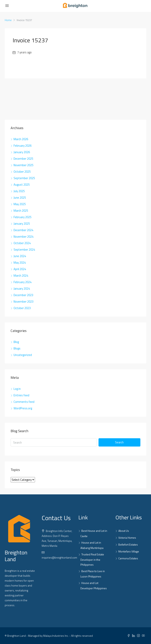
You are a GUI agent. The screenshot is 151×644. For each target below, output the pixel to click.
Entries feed (21, 395)
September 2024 (24, 250)
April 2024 (20, 269)
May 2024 (20, 263)
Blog (16, 342)
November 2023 (23, 302)
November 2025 (23, 165)
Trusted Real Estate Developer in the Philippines (92, 559)
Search (119, 442)
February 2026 (23, 146)
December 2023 (23, 295)
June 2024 (20, 256)
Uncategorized (23, 355)
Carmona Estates (128, 558)
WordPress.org (23, 408)
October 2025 (22, 172)
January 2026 (22, 152)
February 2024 (23, 282)
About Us (124, 531)
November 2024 (23, 237)
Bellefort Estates (128, 544)
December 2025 (23, 159)
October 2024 (22, 243)
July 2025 (19, 191)
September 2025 (24, 178)
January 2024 (22, 289)
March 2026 (21, 139)
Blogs (17, 348)
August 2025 (22, 185)
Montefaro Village (129, 551)
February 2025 (23, 217)
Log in (17, 389)
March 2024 (21, 276)
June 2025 (20, 198)
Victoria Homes (127, 538)
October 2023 (22, 308)
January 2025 (22, 224)
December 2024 (23, 230)
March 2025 (21, 211)
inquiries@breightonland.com (59, 557)
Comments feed (24, 402)
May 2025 (20, 204)
